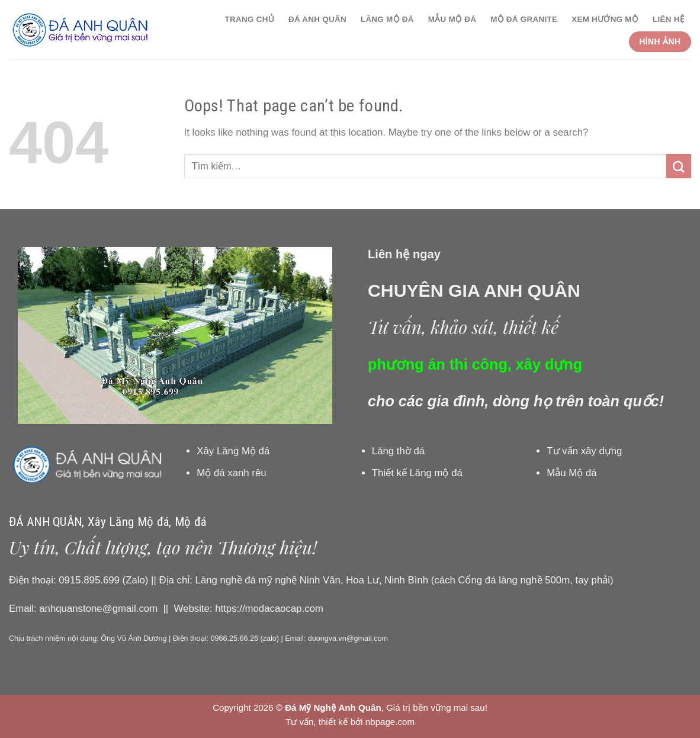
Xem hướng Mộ (605, 19)
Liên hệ (668, 19)
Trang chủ (250, 19)
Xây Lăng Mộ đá (233, 451)
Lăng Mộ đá (387, 19)
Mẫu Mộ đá (452, 19)
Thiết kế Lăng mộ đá (417, 473)
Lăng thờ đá (398, 451)
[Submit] (679, 166)
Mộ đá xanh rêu (231, 473)
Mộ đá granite (524, 19)
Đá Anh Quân (317, 19)
